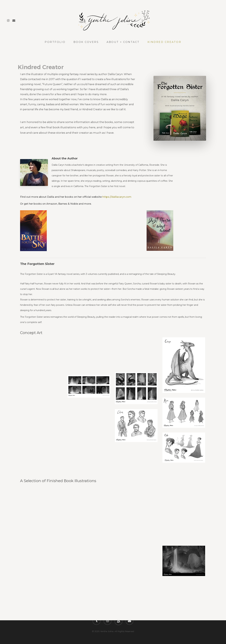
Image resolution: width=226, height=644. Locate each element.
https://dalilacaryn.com (117, 197)
